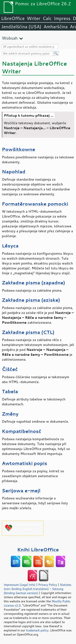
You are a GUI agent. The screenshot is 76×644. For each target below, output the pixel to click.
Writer (34, 18)
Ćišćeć (10, 369)
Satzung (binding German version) (34, 591)
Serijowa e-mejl (21, 490)
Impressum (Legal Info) (20, 585)
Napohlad (14, 171)
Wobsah (10, 38)
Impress (62, 18)
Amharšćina (56, 27)
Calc (47, 18)
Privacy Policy (48, 585)
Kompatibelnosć (22, 431)
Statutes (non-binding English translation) (38, 587)
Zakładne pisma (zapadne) (34, 283)
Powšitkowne (19, 149)
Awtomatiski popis (25, 463)
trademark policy (37, 630)
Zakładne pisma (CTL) (28, 332)
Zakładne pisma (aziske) (31, 300)
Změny (10, 414)
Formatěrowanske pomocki (35, 204)
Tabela (10, 391)
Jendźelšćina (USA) (21, 27)
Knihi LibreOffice (38, 549)
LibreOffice (13, 18)
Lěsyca (10, 246)
